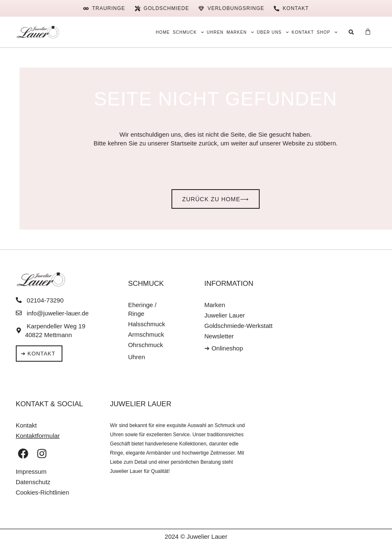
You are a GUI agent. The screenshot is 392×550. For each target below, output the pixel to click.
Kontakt (303, 32)
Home (163, 32)
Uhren (215, 32)
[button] (351, 32)
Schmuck (188, 32)
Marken (240, 32)
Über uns (273, 32)
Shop (327, 32)
